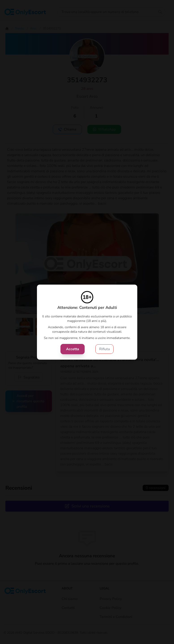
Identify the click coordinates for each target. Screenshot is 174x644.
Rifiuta (104, 349)
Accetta (73, 349)
